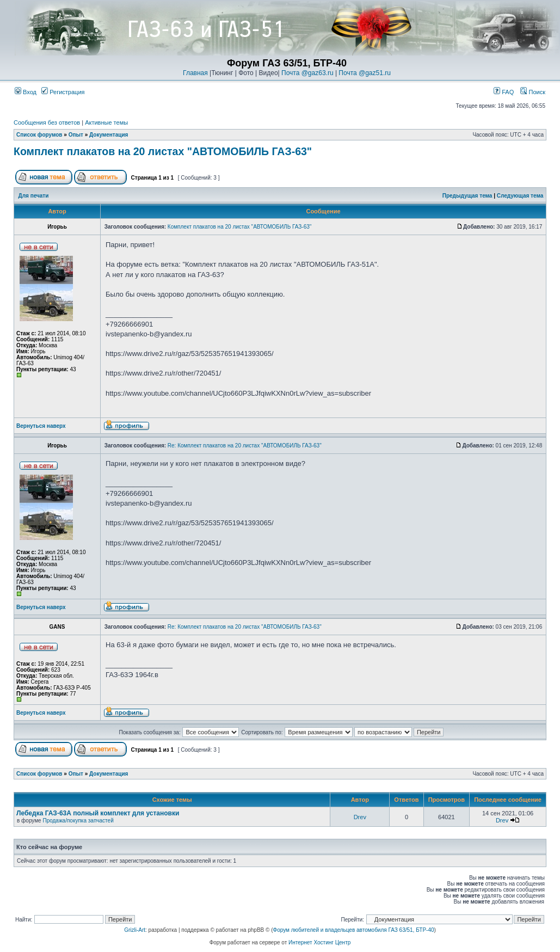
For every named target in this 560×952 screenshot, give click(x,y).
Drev (360, 817)
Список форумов (39, 135)
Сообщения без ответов (47, 122)
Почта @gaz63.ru (307, 73)
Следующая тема (520, 196)
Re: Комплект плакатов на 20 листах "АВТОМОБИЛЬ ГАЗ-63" (245, 446)
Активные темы (106, 122)
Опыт (76, 135)
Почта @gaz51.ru (365, 73)
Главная (195, 73)
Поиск (533, 92)
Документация (109, 135)
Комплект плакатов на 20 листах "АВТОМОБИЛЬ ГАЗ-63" (163, 151)
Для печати (34, 196)
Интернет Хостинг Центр (319, 942)
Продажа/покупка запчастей (78, 821)
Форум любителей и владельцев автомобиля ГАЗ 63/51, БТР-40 (354, 930)
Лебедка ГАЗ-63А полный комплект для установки (98, 813)
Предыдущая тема (467, 196)
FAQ (504, 92)
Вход (26, 92)
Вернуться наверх (41, 426)
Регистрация (63, 92)
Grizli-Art (135, 930)
